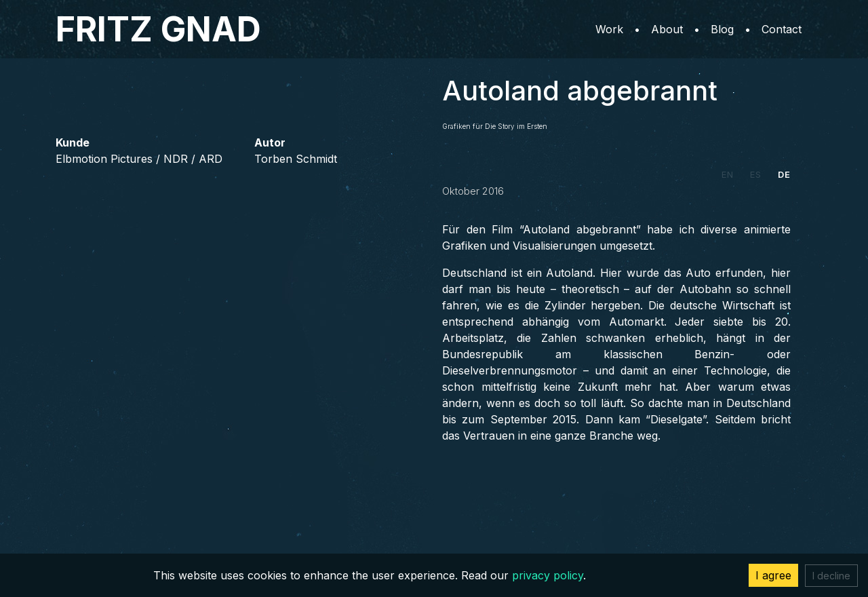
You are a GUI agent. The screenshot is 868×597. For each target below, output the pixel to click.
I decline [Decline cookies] (831, 576)
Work (609, 29)
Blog (722, 29)
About (667, 29)
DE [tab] (784, 174)
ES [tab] (756, 174)
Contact (782, 29)
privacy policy (548, 575)
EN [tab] (728, 174)
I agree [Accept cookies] (773, 575)
